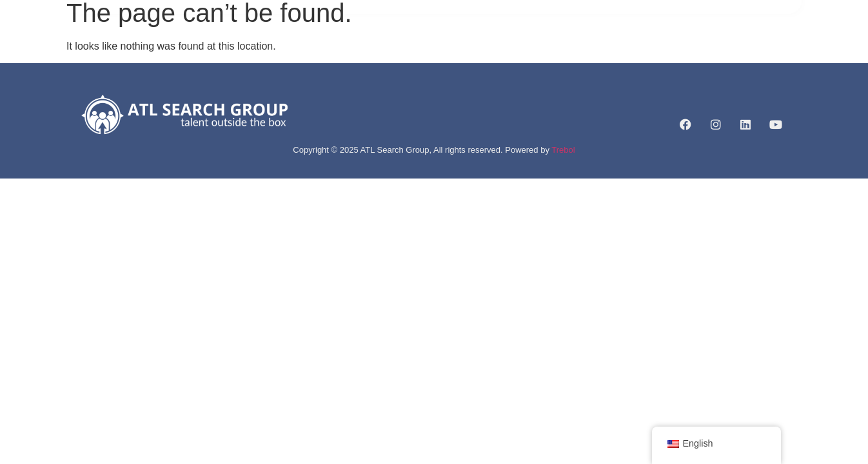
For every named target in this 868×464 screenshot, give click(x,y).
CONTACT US (636, 48)
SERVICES (404, 48)
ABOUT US (332, 48)
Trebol (563, 150)
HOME (277, 48)
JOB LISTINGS (481, 48)
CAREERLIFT (559, 48)
